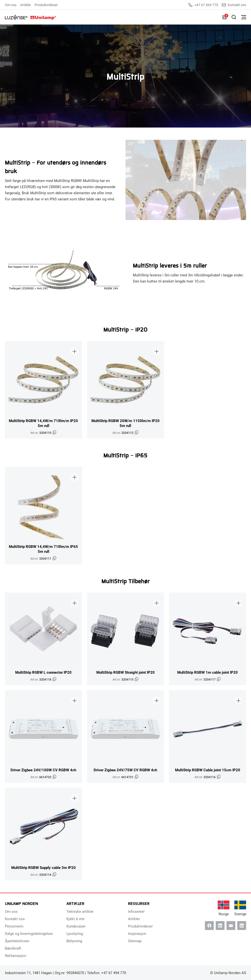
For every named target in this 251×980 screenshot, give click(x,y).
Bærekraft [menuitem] (13, 948)
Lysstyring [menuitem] (75, 933)
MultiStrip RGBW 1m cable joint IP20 (207, 672)
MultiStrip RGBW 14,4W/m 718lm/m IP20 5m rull (43, 423)
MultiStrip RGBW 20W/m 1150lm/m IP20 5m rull (125, 423)
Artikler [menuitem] (25, 5)
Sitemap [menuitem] (135, 941)
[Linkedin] (220, 926)
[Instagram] (242, 926)
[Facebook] (209, 926)
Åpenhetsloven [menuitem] (17, 941)
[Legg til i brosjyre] (74, 349)
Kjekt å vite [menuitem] (75, 919)
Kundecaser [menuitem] (76, 926)
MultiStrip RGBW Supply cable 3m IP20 (44, 867)
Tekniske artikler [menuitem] (80, 911)
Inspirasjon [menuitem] (137, 933)
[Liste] (225, 17)
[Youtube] (231, 926)
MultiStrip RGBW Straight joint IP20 (125, 672)
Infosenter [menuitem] (136, 911)
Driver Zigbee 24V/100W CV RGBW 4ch (43, 770)
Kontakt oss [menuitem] (15, 919)
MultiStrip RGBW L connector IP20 (43, 672)
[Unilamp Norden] (31, 17)
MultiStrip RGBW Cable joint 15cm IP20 (208, 770)
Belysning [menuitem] (74, 941)
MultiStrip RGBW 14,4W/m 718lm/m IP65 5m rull (43, 549)
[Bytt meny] (244, 17)
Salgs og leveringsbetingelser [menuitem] (29, 933)
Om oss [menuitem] (11, 5)
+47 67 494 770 (203, 5)
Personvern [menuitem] (14, 926)
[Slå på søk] (234, 17)
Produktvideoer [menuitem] (46, 5)
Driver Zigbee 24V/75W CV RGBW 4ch (125, 770)
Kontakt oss (234, 5)
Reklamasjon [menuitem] (16, 955)
